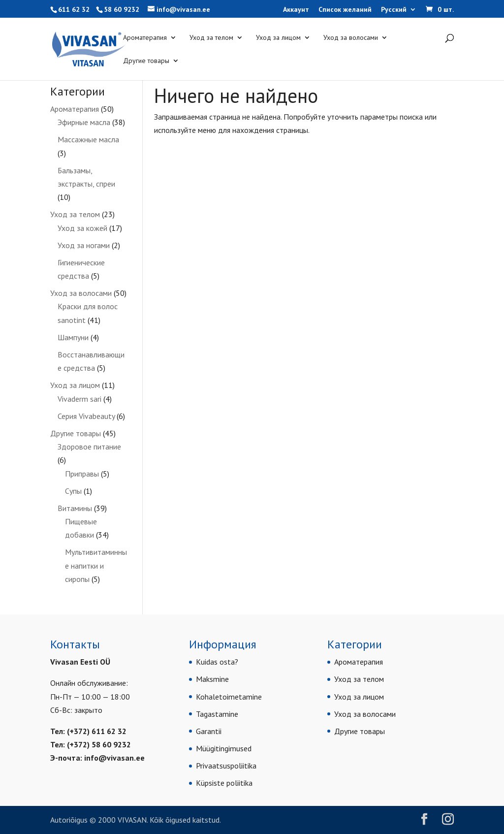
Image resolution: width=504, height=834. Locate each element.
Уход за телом (211, 38)
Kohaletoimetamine (229, 697)
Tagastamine (217, 714)
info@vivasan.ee (114, 758)
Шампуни (73, 337)
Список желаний (345, 10)
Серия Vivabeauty (86, 416)
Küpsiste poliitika (224, 783)
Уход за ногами (84, 245)
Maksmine (212, 679)
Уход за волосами (351, 38)
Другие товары (146, 61)
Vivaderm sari (79, 399)
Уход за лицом (278, 38)
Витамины (75, 508)
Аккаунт (296, 10)
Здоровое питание (89, 447)
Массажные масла (88, 139)
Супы (73, 491)
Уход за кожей (82, 228)
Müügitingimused (224, 748)
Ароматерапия (145, 38)
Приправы (82, 474)
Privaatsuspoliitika (226, 766)
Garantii (209, 731)
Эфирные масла (84, 122)
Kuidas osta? (217, 662)
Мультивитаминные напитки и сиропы (96, 565)
